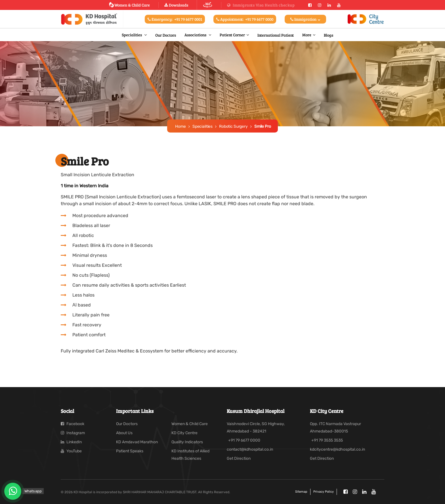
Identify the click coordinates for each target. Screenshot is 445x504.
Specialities (132, 35)
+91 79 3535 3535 (327, 440)
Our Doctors (166, 35)
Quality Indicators (187, 442)
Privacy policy (324, 492)
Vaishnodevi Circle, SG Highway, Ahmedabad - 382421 (256, 428)
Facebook (73, 424)
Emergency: (175, 19)
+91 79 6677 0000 (244, 440)
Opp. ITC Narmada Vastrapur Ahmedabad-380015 (335, 428)
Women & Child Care (129, 5)
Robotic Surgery (233, 126)
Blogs (328, 35)
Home (180, 126)
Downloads (176, 5)
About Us (124, 433)
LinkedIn (71, 442)
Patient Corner (232, 35)
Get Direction (239, 458)
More (307, 35)
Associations (196, 35)
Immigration (305, 19)
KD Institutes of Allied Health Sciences (190, 455)
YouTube (71, 451)
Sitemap (301, 492)
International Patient (276, 35)
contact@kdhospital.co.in (250, 449)
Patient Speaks (130, 451)
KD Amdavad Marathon (137, 442)
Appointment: (245, 19)
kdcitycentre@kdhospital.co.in (337, 449)
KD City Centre (184, 433)
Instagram (73, 433)
